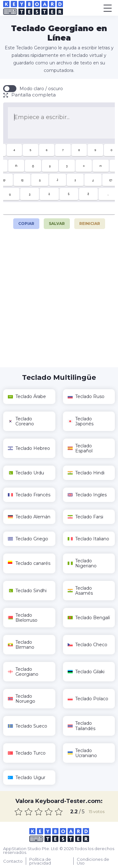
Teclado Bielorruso (23, 618)
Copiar (26, 222)
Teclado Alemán (29, 517)
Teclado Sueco (28, 726)
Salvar (57, 224)
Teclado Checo (87, 645)
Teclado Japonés (81, 421)
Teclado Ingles (87, 495)
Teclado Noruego (22, 699)
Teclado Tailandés (81, 726)
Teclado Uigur (27, 778)
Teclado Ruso (86, 396)
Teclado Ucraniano (82, 753)
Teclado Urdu (26, 473)
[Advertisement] (59, 302)
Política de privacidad (40, 861)
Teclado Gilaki (86, 672)
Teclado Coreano (21, 421)
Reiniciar (90, 224)
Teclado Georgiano (23, 672)
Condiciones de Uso (93, 861)
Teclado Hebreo (29, 448)
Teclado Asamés (80, 591)
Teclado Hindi (86, 473)
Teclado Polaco (88, 699)
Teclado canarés (29, 563)
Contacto (13, 861)
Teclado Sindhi (27, 591)
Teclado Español (80, 448)
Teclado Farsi (85, 517)
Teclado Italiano (88, 539)
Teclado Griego (28, 539)
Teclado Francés (29, 495)
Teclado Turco (27, 753)
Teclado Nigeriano (82, 563)
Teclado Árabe (27, 396)
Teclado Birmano (21, 645)
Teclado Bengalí (89, 618)
